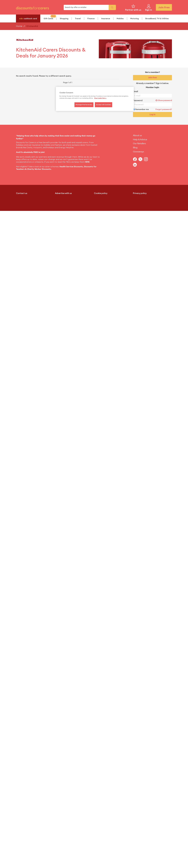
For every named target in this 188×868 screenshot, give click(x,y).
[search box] (86, 7)
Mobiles (120, 19)
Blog (135, 148)
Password (138, 100)
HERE (87, 162)
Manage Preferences (84, 105)
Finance (91, 19)
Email (135, 91)
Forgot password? (164, 109)
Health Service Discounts (71, 167)
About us (137, 135)
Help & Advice (140, 140)
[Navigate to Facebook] (136, 159)
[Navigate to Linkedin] (136, 165)
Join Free (164, 7)
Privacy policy (140, 193)
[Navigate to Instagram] (147, 159)
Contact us (22, 193)
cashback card (28, 19)
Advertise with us (63, 193)
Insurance (106, 19)
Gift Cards (50, 17)
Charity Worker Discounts (39, 169)
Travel (78, 19)
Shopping (64, 19)
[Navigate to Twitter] (141, 159)
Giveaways (138, 152)
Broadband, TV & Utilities (157, 19)
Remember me (142, 109)
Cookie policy (101, 193)
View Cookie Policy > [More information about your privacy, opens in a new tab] (100, 98)
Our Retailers (139, 143)
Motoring (135, 19)
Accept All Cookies (104, 105)
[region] (95, 99)
